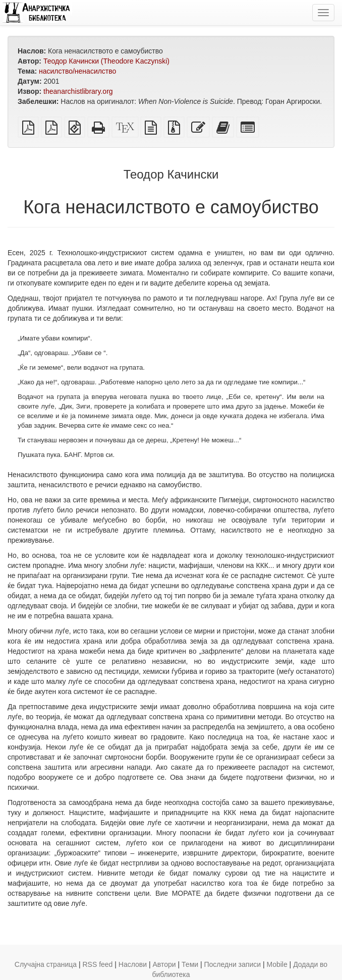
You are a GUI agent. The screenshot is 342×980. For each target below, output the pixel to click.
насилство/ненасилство (77, 71)
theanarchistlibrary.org (78, 91)
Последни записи (233, 964)
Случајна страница (46, 964)
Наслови (133, 964)
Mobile (277, 964)
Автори (164, 964)
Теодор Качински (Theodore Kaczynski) (106, 61)
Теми (190, 964)
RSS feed (97, 964)
